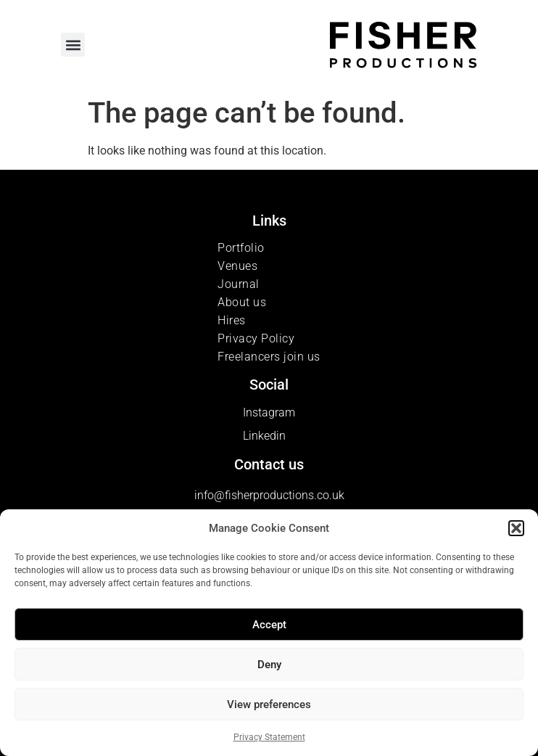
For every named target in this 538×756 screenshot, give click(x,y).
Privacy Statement (269, 737)
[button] (516, 528)
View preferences (269, 704)
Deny (269, 665)
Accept (269, 625)
